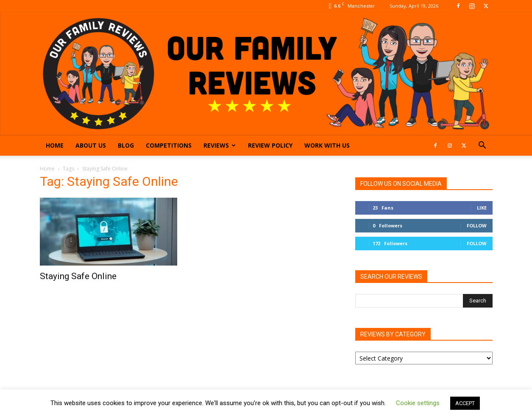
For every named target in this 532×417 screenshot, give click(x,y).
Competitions (169, 145)
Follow (477, 225)
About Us (91, 145)
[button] (482, 146)
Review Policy (270, 145)
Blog (126, 145)
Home (55, 145)
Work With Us (327, 145)
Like (482, 208)
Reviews (220, 145)
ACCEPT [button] (465, 403)
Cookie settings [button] (418, 403)
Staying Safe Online (78, 276)
